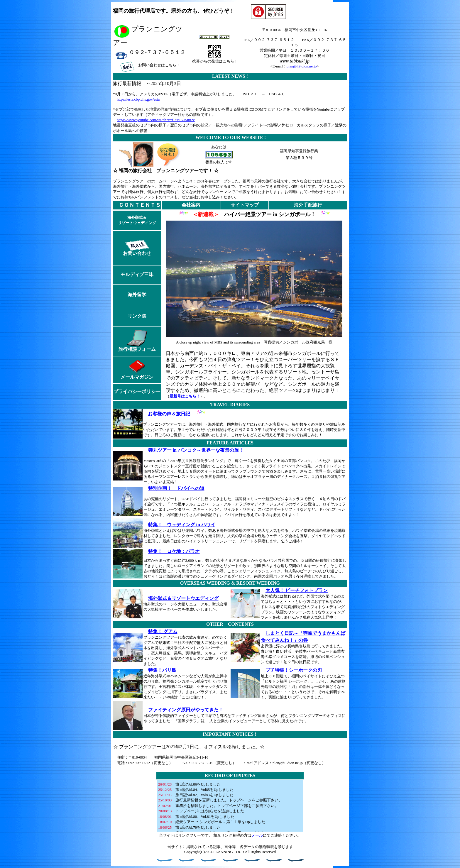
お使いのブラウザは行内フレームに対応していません (230, 806)
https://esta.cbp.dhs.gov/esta (138, 99)
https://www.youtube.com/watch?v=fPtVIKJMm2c (156, 120)
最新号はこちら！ (185, 396)
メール (257, 835)
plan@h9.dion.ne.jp (302, 66)
